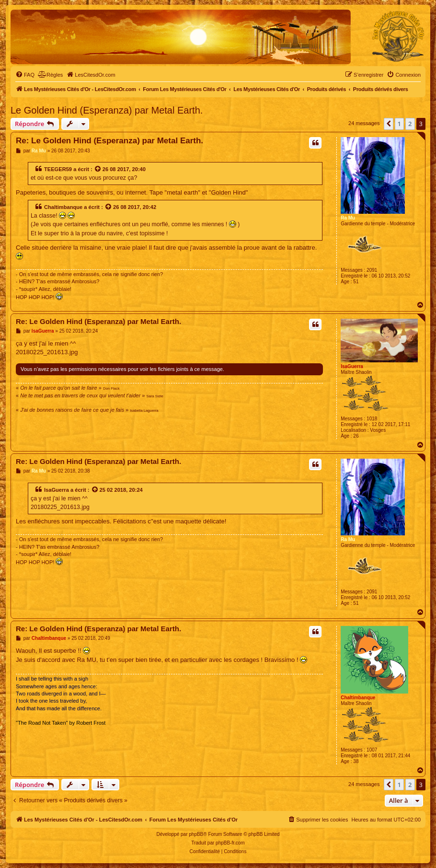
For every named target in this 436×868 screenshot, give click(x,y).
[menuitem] (25, 75)
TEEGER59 (58, 169)
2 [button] (410, 124)
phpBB (196, 834)
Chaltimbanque (63, 207)
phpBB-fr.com (230, 843)
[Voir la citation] (98, 169)
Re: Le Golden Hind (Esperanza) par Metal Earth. (109, 141)
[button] (389, 124)
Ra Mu (348, 218)
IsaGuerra (352, 366)
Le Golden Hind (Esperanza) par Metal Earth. (107, 110)
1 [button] (399, 124)
